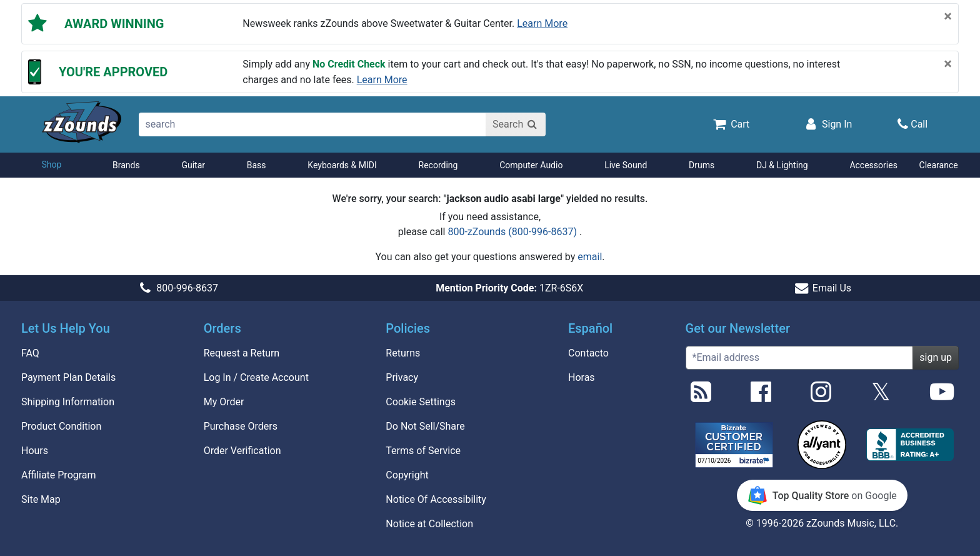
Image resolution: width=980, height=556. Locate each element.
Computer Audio (531, 165)
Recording (438, 165)
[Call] (912, 124)
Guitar (193, 165)
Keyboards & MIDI (342, 165)
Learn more (542, 23)
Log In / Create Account (256, 377)
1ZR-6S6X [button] (509, 288)
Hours (35, 451)
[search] (313, 124)
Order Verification (242, 451)
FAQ (30, 353)
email (590, 257)
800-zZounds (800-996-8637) (513, 232)
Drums (702, 165)
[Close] (948, 16)
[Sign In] (827, 124)
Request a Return (242, 353)
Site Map (41, 499)
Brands (126, 165)
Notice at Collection (429, 524)
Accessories (873, 165)
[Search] (516, 124)
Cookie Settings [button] (421, 402)
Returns (403, 353)
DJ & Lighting (782, 165)
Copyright (407, 475)
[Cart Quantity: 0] (731, 124)
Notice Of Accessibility (436, 499)
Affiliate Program (59, 475)
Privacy (402, 377)
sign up (936, 357)
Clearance (939, 165)
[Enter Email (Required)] (800, 358)
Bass (257, 165)
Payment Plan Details (68, 377)
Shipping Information (68, 402)
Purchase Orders (241, 426)
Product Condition (61, 426)
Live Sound (626, 165)
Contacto (588, 353)
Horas (582, 377)
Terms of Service (423, 451)
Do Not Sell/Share (425, 426)
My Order (224, 402)
